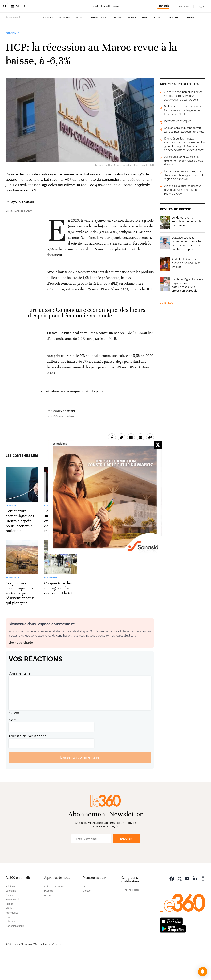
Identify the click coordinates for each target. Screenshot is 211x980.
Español (184, 6)
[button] (203, 972)
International (99, 42)
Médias (132, 42)
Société (81, 42)
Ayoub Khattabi (22, 226)
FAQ (85, 911)
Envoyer (126, 863)
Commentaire (20, 697)
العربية (202, 6)
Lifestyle (173, 42)
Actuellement (13, 41)
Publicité (49, 915)
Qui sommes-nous (54, 911)
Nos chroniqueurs (15, 950)
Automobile (12, 937)
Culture (117, 42)
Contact (87, 915)
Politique (48, 42)
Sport (145, 42)
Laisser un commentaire (80, 781)
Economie (65, 42)
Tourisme (190, 42)
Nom (13, 744)
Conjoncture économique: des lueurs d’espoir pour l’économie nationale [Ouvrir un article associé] (87, 337)
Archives (49, 919)
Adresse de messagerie (28, 760)
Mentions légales (130, 914)
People (158, 42)
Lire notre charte (21, 667)
